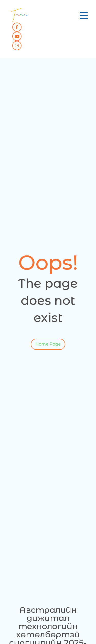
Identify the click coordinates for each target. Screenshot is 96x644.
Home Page (48, 345)
